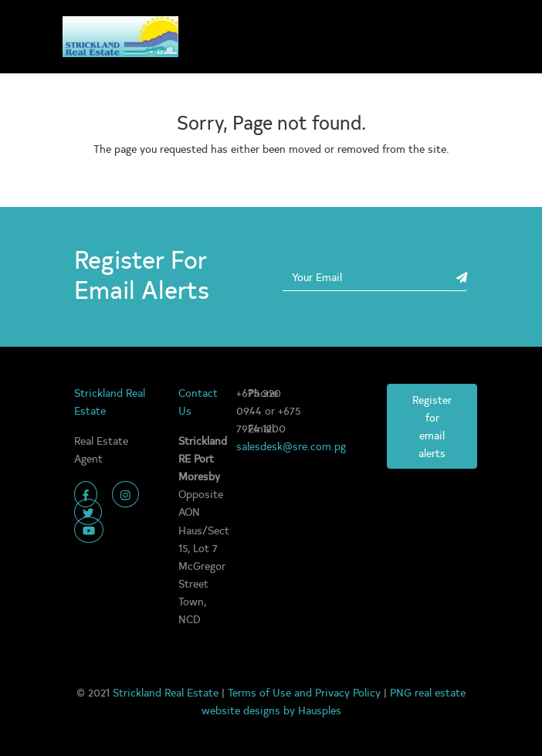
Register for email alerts (432, 426)
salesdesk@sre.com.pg (291, 446)
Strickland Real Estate (167, 692)
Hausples (320, 710)
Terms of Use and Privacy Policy (306, 692)
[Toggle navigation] (464, 37)
